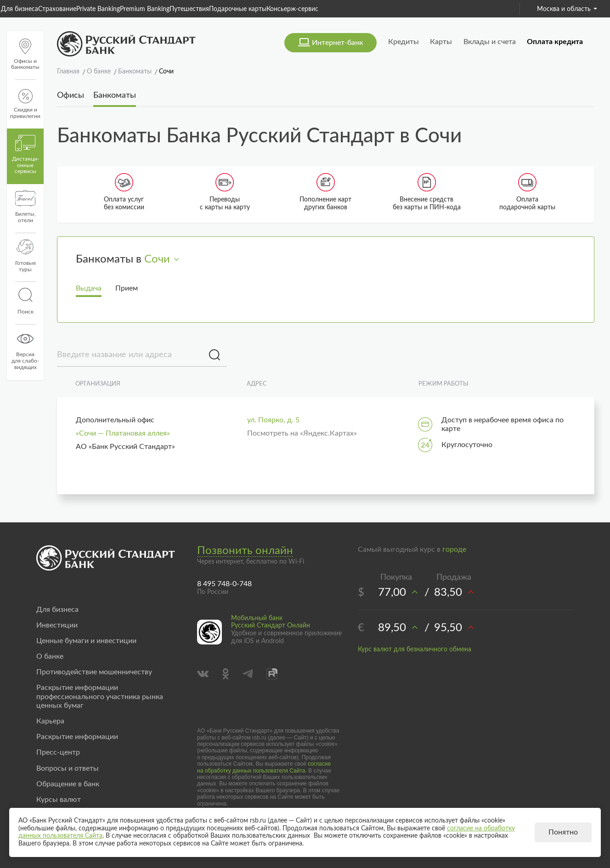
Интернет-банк (337, 43)
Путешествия (189, 9)
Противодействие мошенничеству (94, 672)
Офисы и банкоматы (25, 54)
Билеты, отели (25, 207)
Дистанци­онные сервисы (25, 155)
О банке (50, 656)
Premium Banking (145, 9)
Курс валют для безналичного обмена (415, 650)
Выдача (89, 288)
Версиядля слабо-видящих (25, 350)
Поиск (25, 301)
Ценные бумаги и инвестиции (86, 641)
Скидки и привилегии (25, 104)
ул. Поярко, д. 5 (273, 420)
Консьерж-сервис (292, 9)
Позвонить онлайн (245, 551)
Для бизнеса (20, 9)
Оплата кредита (555, 42)
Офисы (71, 95)
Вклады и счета (490, 42)
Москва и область (567, 9)
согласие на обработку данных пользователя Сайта (264, 767)
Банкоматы (115, 95)
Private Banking (98, 9)
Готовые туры (25, 256)
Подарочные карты (238, 9)
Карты (441, 42)
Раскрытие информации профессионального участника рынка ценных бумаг (100, 696)
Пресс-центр (58, 752)
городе (454, 549)
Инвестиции (57, 625)
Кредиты (404, 42)
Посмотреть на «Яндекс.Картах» (302, 433)
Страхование (57, 9)
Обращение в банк (68, 784)
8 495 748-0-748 (224, 584)
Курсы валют (59, 800)
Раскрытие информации (77, 737)
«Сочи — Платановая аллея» (123, 433)
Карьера (50, 721)
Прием (127, 288)
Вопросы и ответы (68, 768)
